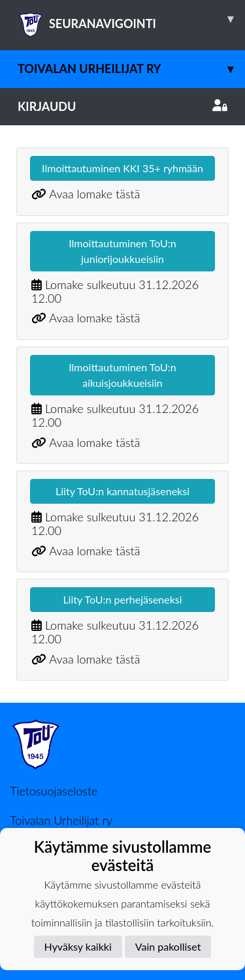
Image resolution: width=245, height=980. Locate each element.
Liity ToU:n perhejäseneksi (122, 599)
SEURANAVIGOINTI (131, 19)
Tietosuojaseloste (54, 791)
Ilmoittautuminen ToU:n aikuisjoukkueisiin (122, 375)
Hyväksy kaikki (78, 946)
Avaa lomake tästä (94, 194)
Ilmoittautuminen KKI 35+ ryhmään (122, 168)
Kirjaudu (122, 106)
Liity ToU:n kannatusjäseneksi (122, 491)
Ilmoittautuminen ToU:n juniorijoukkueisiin (122, 251)
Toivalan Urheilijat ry (131, 69)
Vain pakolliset (168, 946)
